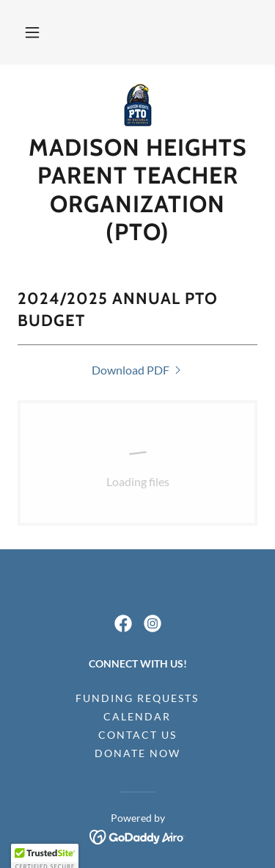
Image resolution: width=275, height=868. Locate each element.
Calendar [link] (137, 716)
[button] (32, 32)
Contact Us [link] (137, 735)
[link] (138, 105)
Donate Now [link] (137, 753)
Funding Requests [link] (137, 698)
